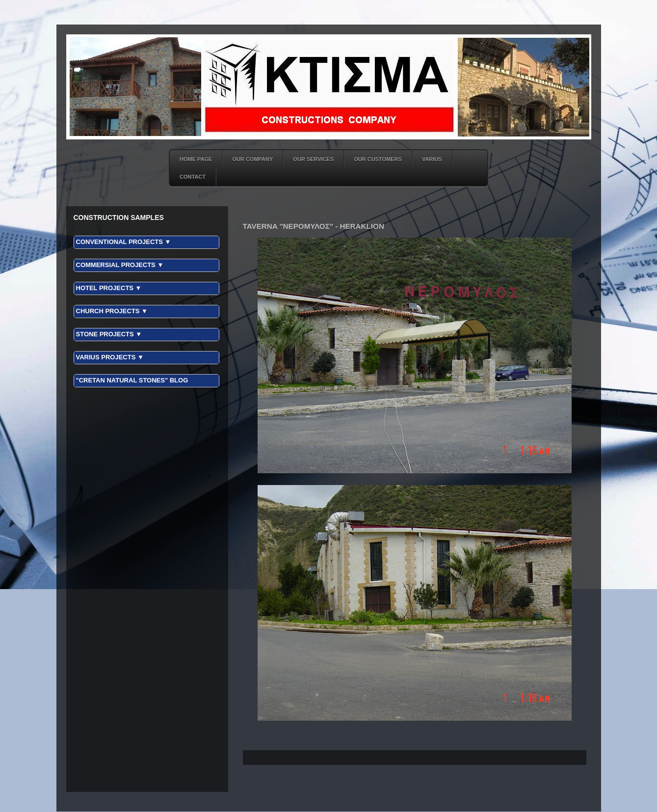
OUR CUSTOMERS (378, 159)
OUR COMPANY (252, 159)
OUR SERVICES (313, 159)
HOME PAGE (196, 159)
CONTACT (193, 177)
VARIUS (432, 159)
